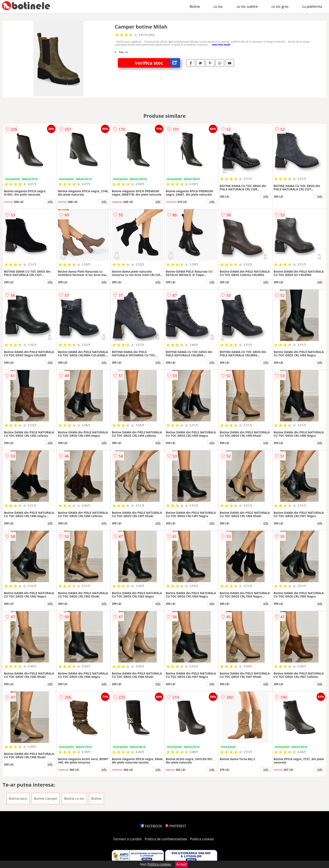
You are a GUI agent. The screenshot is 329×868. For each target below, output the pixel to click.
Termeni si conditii (127, 839)
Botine (195, 7)
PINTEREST (176, 826)
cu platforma (312, 7)
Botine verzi (18, 799)
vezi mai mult (221, 44)
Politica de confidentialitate (166, 839)
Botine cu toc (74, 799)
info (50, 201)
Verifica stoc (157, 63)
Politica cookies (202, 839)
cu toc (218, 7)
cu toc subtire (247, 7)
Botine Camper (46, 799)
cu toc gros (280, 7)
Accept (181, 864)
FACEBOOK (151, 826)
